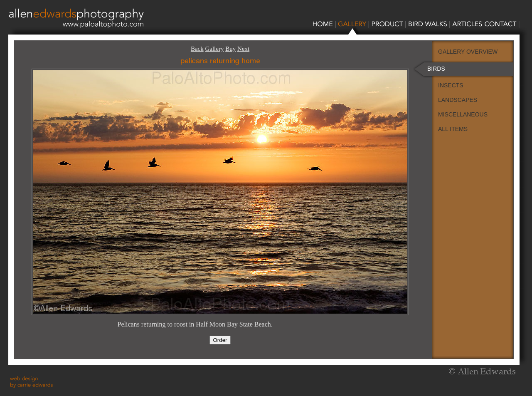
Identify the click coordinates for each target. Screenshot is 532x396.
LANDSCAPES (458, 100)
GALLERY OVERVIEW (468, 52)
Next (243, 49)
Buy (230, 49)
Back (197, 49)
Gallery (214, 49)
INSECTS (451, 85)
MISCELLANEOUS (463, 114)
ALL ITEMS (453, 129)
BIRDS (436, 69)
